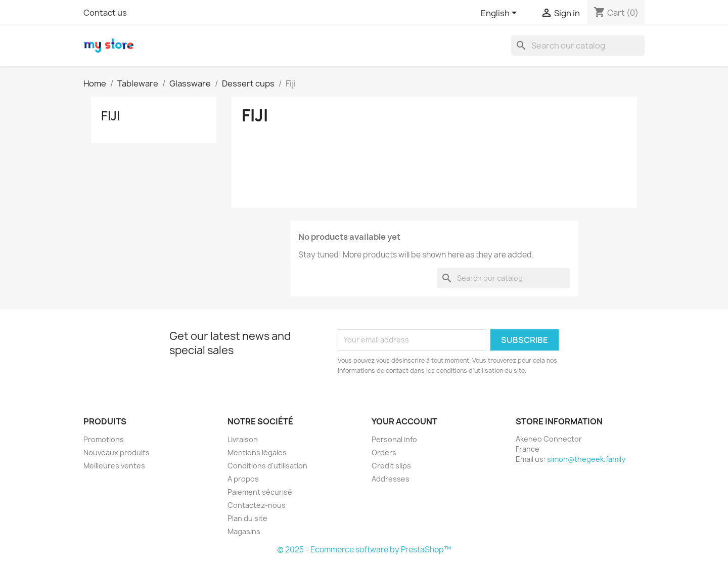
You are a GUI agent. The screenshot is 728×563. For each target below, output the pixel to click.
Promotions (104, 439)
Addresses (391, 479)
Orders (384, 452)
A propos (243, 479)
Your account (404, 421)
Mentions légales (257, 452)
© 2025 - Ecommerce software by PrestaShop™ (364, 550)
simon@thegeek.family (586, 459)
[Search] (578, 46)
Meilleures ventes (114, 466)
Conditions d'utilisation (267, 466)
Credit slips (391, 466)
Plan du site (247, 518)
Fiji (110, 116)
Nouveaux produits (117, 452)
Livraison (243, 439)
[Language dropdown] (500, 14)
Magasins (244, 531)
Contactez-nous (257, 505)
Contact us (105, 13)
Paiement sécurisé (260, 492)
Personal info (394, 439)
